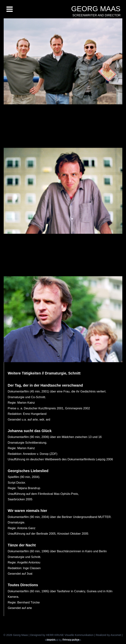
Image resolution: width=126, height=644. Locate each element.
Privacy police (71, 640)
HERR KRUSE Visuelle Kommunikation (70, 635)
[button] (7, 637)
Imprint (51, 640)
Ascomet (116, 635)
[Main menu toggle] (10, 9)
